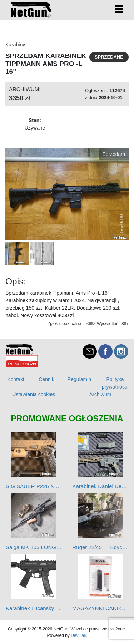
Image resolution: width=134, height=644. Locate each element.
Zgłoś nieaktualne (64, 324)
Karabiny (15, 45)
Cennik (46, 379)
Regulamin (79, 379)
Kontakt (16, 379)
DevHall (78, 635)
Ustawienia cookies (34, 394)
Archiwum (100, 394)
